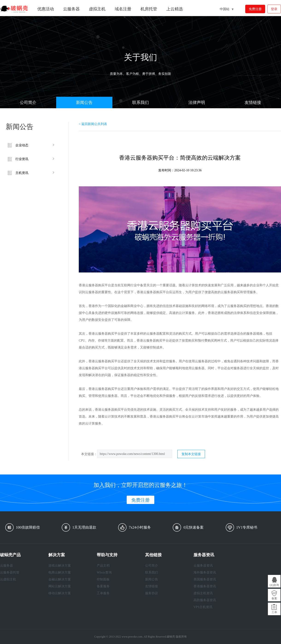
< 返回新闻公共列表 (93, 124)
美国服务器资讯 (205, 579)
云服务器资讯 (203, 566)
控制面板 (103, 579)
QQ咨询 (274, 585)
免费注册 (255, 9)
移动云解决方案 (60, 593)
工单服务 (103, 593)
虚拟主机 (97, 9)
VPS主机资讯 (203, 607)
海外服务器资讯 (205, 572)
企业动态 (22, 145)
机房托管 (149, 9)
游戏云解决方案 (60, 566)
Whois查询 (104, 572)
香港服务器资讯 (205, 586)
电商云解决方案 (60, 572)
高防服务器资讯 (205, 600)
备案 (274, 598)
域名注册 (123, 9)
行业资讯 (22, 159)
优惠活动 (46, 9)
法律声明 (197, 102)
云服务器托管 (10, 572)
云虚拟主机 (8, 579)
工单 (274, 612)
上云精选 (175, 9)
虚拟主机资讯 (203, 593)
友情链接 (253, 102)
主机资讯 (22, 173)
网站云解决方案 (60, 586)
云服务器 (71, 9)
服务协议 (152, 593)
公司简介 (28, 102)
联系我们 (140, 102)
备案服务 (103, 586)
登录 (274, 9)
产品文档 (103, 566)
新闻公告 (84, 102)
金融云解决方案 (60, 579)
